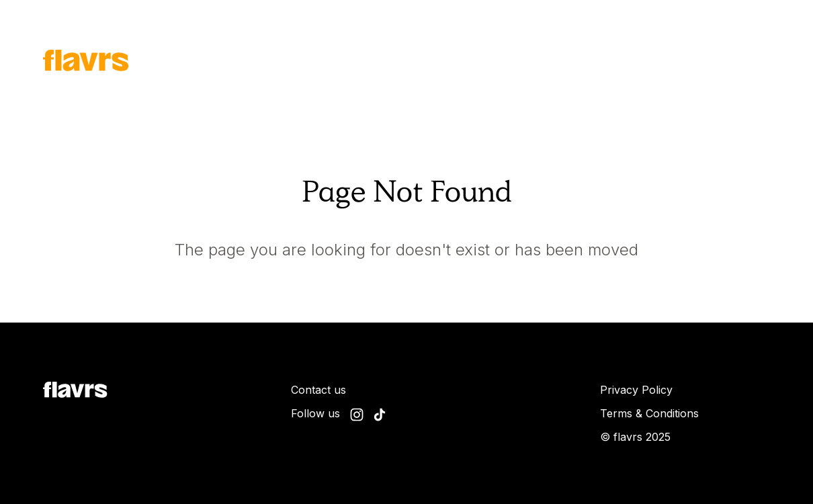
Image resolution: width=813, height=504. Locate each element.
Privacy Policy (636, 390)
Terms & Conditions (649, 413)
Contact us (318, 390)
